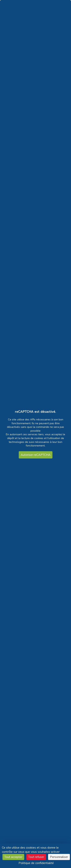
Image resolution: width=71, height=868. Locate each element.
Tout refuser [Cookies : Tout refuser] (36, 857)
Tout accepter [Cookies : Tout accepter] (13, 857)
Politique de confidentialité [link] (36, 863)
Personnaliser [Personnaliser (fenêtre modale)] (59, 857)
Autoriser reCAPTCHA (36, 455)
